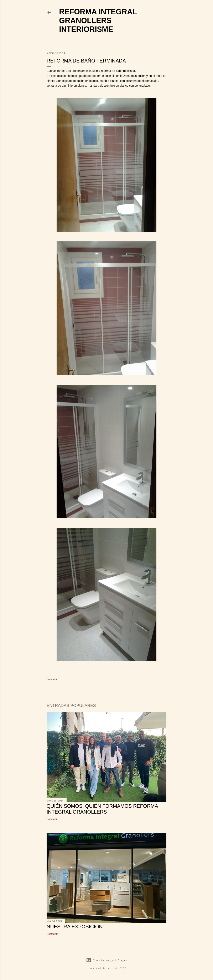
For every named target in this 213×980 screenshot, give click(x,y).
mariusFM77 (118, 968)
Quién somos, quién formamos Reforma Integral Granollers (102, 809)
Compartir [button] (52, 679)
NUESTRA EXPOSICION (75, 927)
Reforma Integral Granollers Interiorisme (98, 21)
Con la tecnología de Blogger (107, 960)
